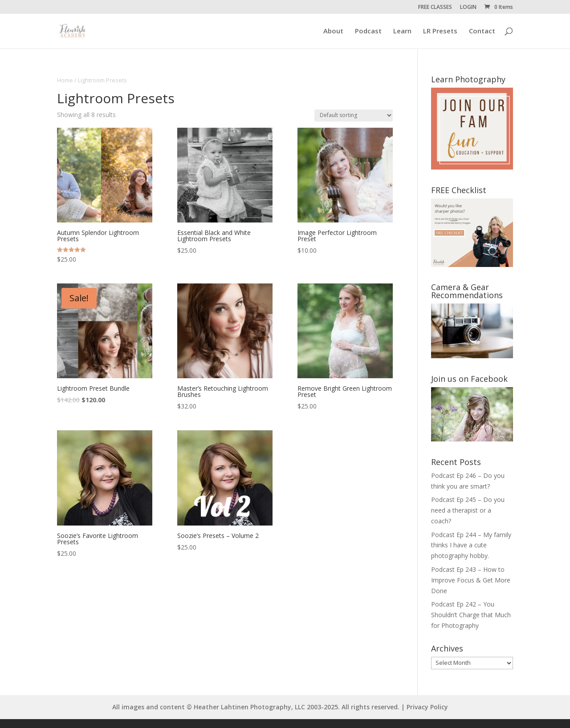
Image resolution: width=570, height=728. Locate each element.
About (333, 32)
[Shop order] (354, 115)
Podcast (368, 32)
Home (65, 80)
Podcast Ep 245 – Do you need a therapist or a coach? (468, 510)
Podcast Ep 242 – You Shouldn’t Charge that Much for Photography (471, 615)
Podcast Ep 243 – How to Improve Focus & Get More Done (471, 580)
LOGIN (468, 8)
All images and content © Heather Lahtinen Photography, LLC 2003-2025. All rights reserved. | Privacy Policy (280, 707)
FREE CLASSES (435, 8)
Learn (402, 32)
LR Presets (440, 32)
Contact (482, 32)
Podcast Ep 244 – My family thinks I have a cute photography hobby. (471, 545)
